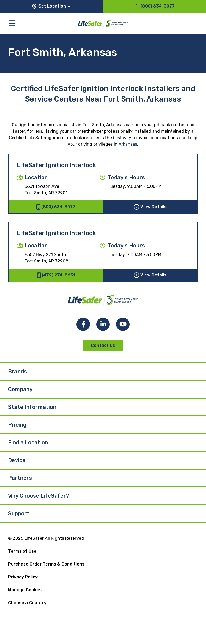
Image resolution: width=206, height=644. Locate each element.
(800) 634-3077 (56, 207)
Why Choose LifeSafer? (39, 496)
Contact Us (103, 345)
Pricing (17, 425)
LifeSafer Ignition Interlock (56, 165)
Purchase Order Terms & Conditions (46, 564)
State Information (32, 407)
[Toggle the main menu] (12, 23)
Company (20, 389)
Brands (17, 372)
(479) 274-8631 (56, 275)
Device (17, 460)
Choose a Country (27, 603)
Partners (20, 478)
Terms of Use (22, 551)
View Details (150, 207)
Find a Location (28, 442)
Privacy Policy (23, 577)
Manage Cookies (25, 590)
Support (19, 513)
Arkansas (128, 144)
